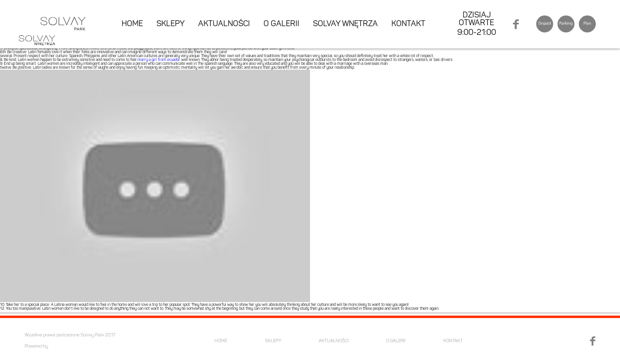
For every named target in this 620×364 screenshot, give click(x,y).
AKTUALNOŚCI (224, 24)
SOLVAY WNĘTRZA (345, 24)
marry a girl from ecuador (159, 60)
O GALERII (281, 24)
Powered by (36, 346)
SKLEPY (170, 24)
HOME (132, 24)
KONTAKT (408, 24)
